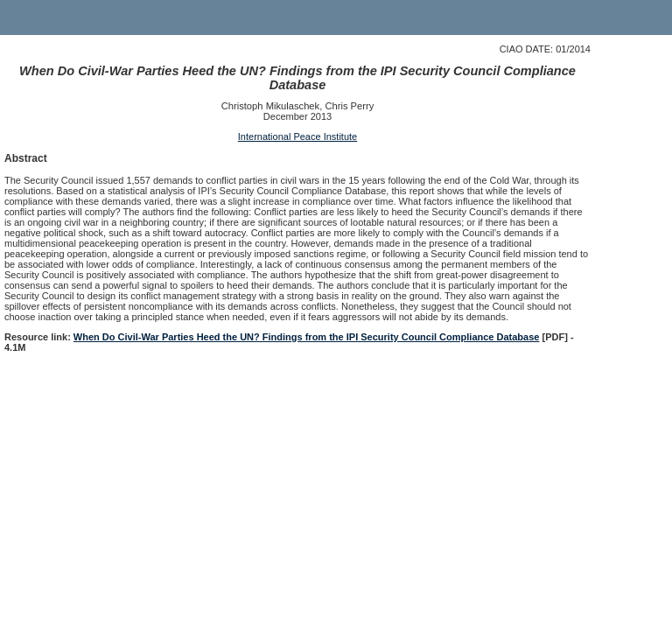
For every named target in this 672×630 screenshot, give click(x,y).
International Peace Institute (297, 136)
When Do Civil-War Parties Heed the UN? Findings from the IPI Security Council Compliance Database (307, 337)
